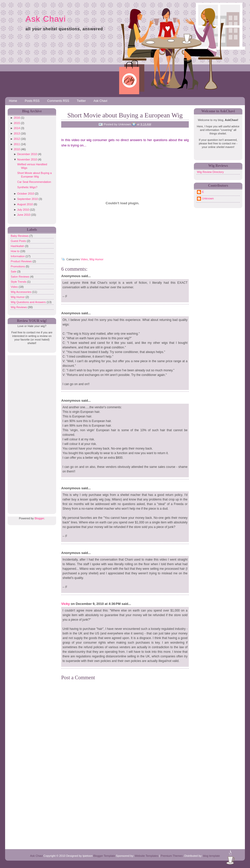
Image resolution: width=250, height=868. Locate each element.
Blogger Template (104, 856)
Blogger (39, 518)
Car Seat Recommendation (34, 182)
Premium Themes (172, 856)
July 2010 (23, 210)
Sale (14, 272)
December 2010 (27, 154)
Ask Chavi (46, 19)
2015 (17, 123)
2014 (17, 128)
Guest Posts (19, 241)
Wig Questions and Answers (29, 302)
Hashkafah (18, 246)
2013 (17, 133)
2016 (17, 118)
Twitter (81, 101)
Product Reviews (22, 261)
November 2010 (27, 159)
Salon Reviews (20, 277)
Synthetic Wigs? (27, 187)
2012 (17, 139)
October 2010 (26, 194)
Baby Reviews (20, 236)
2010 (17, 149)
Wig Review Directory (210, 172)
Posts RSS (32, 101)
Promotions (18, 266)
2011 (17, 144)
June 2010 (24, 215)
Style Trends (19, 282)
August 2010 (25, 204)
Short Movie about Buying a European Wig (125, 115)
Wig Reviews (19, 307)
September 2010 (27, 199)
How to (15, 251)
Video (15, 287)
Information (18, 256)
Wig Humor (18, 297)
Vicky (66, 604)
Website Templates (147, 856)
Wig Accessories (21, 292)
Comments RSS (58, 101)
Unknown (208, 198)
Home (13, 101)
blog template (211, 856)
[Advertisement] (31, 432)
